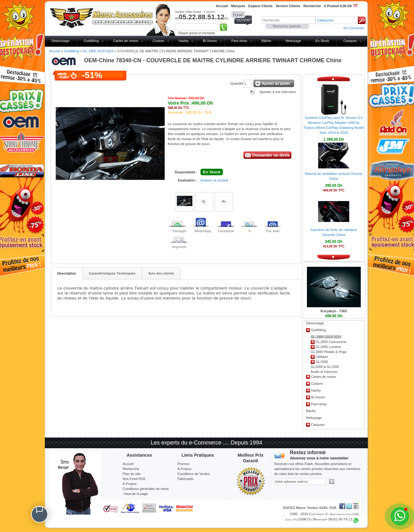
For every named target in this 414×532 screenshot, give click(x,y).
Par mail (273, 231)
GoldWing (91, 41)
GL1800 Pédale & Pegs (329, 352)
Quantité (237, 83)
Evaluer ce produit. (215, 180)
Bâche (266, 41)
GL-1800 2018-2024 (98, 51)
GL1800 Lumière (328, 347)
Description (67, 273)
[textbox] (288, 20)
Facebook (226, 231)
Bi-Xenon (210, 41)
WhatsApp (203, 231)
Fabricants (185, 479)
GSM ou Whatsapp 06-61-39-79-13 (325, 519)
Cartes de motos (126, 41)
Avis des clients (161, 273)
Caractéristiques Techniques (112, 273)
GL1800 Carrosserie (331, 342)
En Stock (322, 41)
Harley (184, 41)
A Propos (184, 469)
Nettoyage (293, 41)
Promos (183, 464)
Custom (158, 41)
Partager (179, 231)
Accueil (55, 51)
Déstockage (60, 41)
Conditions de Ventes (194, 474)
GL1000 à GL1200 (325, 367)
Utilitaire (322, 357)
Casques (350, 41)
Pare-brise (239, 41)
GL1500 (322, 362)
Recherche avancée (287, 26)
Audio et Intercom (324, 372)
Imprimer (179, 247)
